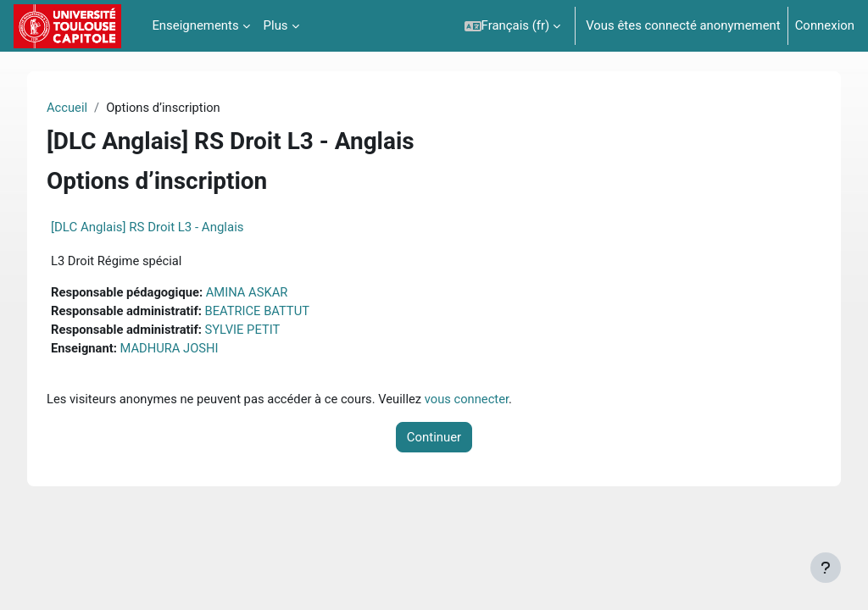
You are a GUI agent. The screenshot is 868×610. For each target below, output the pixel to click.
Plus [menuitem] (276, 25)
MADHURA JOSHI (185, 350)
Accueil (81, 108)
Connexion (825, 25)
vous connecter (485, 400)
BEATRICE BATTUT (273, 312)
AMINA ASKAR (263, 293)
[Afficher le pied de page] (826, 568)
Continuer (434, 439)
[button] (513, 26)
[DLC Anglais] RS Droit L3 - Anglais (161, 227)
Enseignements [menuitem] (195, 25)
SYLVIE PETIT (259, 331)
